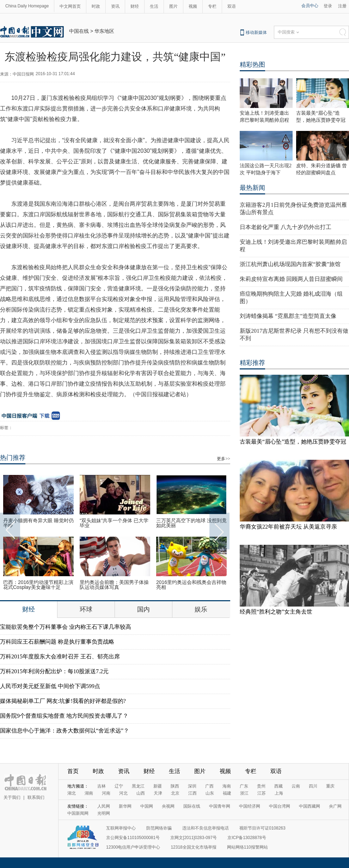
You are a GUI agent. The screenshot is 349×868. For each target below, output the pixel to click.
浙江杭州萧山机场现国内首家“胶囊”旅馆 (290, 264)
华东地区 (104, 31)
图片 (173, 6)
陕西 (175, 786)
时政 (96, 6)
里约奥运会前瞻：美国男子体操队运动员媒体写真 (114, 585)
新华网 (125, 806)
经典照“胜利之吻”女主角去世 (276, 612)
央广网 (335, 806)
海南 (227, 786)
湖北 (72, 793)
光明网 (104, 813)
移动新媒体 (256, 32)
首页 (73, 771)
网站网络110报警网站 (247, 847)
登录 (328, 6)
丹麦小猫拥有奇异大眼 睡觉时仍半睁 (38, 523)
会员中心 (310, 6)
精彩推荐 (252, 363)
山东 (210, 793)
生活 (154, 6)
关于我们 (12, 797)
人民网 (104, 806)
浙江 (244, 793)
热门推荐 (13, 458)
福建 (227, 793)
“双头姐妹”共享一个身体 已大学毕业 (114, 523)
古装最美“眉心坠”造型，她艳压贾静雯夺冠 (293, 442)
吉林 (102, 786)
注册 (342, 6)
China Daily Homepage (27, 6)
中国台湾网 (280, 806)
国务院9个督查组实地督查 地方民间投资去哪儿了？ (64, 716)
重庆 (330, 786)
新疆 (158, 786)
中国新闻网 (78, 813)
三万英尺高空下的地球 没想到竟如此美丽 (191, 523)
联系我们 (36, 797)
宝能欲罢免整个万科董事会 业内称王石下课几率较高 (66, 627)
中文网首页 (70, 6)
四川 (313, 786)
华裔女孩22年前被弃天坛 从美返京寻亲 (288, 527)
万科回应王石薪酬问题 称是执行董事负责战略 (57, 642)
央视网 (168, 806)
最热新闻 (252, 188)
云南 (296, 786)
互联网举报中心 (121, 828)
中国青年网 (220, 806)
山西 (141, 793)
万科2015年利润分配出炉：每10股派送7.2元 (54, 671)
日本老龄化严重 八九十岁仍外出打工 (286, 227)
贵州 (261, 786)
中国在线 (79, 31)
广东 (244, 786)
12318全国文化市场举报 (193, 847)
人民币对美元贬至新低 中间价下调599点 (50, 686)
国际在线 (192, 806)
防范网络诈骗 (159, 828)
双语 (232, 6)
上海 (279, 793)
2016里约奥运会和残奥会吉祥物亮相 (191, 585)
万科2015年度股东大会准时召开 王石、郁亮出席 (60, 656)
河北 (123, 793)
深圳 (192, 786)
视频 (193, 6)
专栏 (212, 6)
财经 (135, 6)
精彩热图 (252, 65)
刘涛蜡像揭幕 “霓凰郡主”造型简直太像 (288, 316)
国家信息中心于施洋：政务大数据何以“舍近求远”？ (65, 731)
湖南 (89, 793)
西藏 (278, 786)
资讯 (115, 6)
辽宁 (119, 786)
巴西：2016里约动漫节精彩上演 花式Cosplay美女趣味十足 (38, 585)
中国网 (147, 806)
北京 (175, 793)
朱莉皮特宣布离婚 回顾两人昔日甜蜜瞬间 (291, 279)
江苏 (262, 793)
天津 (158, 793)
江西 (192, 793)
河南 (106, 793)
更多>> (224, 459)
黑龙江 (138, 786)
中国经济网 (250, 806)
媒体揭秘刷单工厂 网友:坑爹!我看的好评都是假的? (63, 701)
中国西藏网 (310, 806)
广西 (209, 786)
